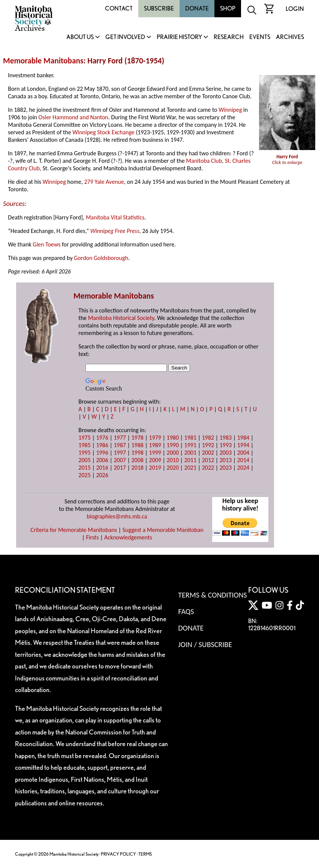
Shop (228, 8)
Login (295, 9)
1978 (137, 438)
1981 (190, 438)
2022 (208, 468)
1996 (102, 453)
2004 (243, 453)
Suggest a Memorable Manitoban (163, 530)
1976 (102, 438)
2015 (84, 468)
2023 (226, 468)
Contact (119, 8)
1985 (84, 445)
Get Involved (125, 37)
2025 (84, 475)
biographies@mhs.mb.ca (117, 516)
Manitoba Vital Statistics (115, 217)
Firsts (92, 537)
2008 (137, 460)
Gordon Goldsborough (101, 258)
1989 (155, 445)
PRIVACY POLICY (118, 854)
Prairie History (179, 37)
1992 (208, 445)
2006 (102, 460)
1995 (84, 453)
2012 (208, 460)
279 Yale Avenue (104, 182)
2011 (190, 460)
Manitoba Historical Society (121, 318)
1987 (120, 445)
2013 (226, 460)
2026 (102, 475)
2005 (84, 460)
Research (229, 37)
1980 (173, 438)
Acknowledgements (128, 537)
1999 (155, 453)
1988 (137, 445)
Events (260, 37)
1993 (226, 445)
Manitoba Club (204, 161)
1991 (190, 445)
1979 (155, 438)
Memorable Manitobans (43, 61)
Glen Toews (46, 244)
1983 (226, 438)
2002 (208, 453)
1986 (102, 445)
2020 (173, 468)
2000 (173, 453)
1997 (120, 453)
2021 (190, 468)
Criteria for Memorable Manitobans (74, 530)
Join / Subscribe (205, 644)
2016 (102, 468)
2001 (190, 453)
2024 (243, 468)
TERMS (145, 854)
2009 (155, 460)
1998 (137, 453)
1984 (243, 438)
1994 (243, 445)
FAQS (186, 611)
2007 (120, 460)
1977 (120, 438)
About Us (80, 37)
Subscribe (159, 8)
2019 (155, 468)
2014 (243, 460)
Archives (290, 37)
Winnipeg (230, 110)
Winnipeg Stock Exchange (103, 132)
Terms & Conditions (212, 595)
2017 (120, 468)
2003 (226, 453)
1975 (84, 438)
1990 (173, 445)
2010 (173, 460)
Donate (197, 8)
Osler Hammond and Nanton (73, 117)
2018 (137, 468)
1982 (208, 438)
